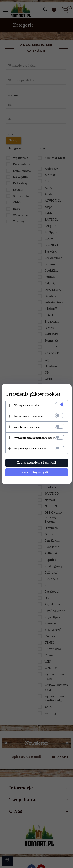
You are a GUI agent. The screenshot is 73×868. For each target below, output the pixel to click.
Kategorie (19, 25)
